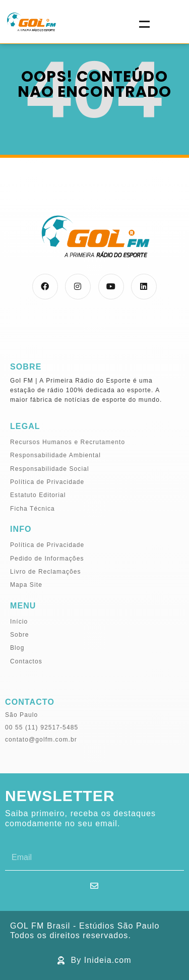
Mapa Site (26, 585)
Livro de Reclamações (46, 572)
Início (19, 622)
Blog (17, 648)
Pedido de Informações (47, 559)
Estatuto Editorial (38, 495)
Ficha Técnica (33, 509)
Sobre (20, 635)
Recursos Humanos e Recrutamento (68, 442)
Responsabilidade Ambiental (55, 455)
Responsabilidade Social (50, 469)
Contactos (26, 661)
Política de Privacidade (47, 482)
